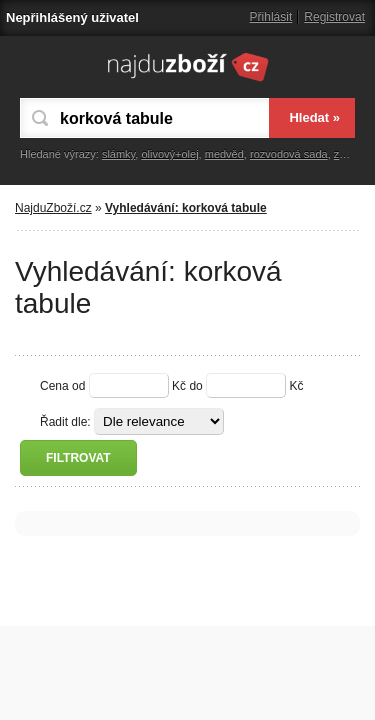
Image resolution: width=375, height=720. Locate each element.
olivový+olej (169, 154)
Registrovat (334, 17)
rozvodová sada (289, 154)
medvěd (224, 154)
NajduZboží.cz (53, 208)
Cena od (62, 386)
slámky (118, 154)
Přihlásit (271, 17)
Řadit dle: (65, 422)
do (195, 386)
